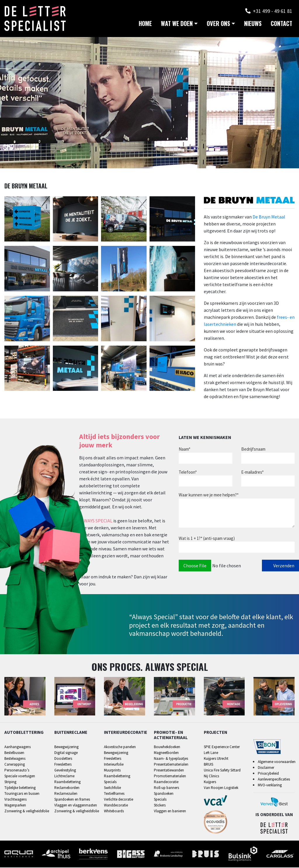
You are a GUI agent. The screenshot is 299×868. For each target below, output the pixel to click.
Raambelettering (67, 782)
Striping (10, 782)
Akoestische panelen (120, 747)
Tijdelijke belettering (20, 788)
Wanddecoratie (116, 806)
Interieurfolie (114, 765)
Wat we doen (177, 26)
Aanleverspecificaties (274, 780)
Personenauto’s (17, 771)
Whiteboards (114, 812)
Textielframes (114, 794)
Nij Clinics (211, 777)
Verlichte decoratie (119, 800)
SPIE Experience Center (222, 747)
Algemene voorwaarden (277, 762)
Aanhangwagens (18, 747)
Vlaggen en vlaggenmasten (76, 806)
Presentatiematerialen (171, 765)
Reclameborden (67, 788)
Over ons (218, 26)
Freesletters (63, 765)
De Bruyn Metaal (269, 218)
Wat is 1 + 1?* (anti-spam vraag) (207, 539)
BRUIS (208, 765)
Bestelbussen (14, 753)
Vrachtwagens (15, 800)
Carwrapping (15, 765)
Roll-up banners (166, 788)
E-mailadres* (252, 473)
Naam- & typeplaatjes (171, 759)
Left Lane (211, 753)
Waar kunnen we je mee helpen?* (209, 496)
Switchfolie (112, 788)
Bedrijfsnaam (253, 450)
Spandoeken (164, 794)
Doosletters (63, 759)
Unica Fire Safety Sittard (222, 771)
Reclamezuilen (66, 794)
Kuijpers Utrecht (216, 759)
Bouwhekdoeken (167, 747)
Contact (281, 26)
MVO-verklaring (270, 786)
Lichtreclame (64, 777)
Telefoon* (188, 473)
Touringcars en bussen (22, 794)
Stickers (160, 806)
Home (145, 26)
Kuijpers (210, 782)
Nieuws (253, 26)
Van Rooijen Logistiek (221, 788)
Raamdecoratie (166, 782)
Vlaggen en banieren (170, 812)
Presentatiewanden (169, 771)
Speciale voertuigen (20, 777)
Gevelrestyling (65, 771)
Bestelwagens (15, 759)
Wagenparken (15, 806)
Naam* (185, 450)
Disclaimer (266, 768)
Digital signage (66, 753)
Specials (110, 782)
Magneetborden (166, 753)
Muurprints (112, 771)
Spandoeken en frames (72, 800)
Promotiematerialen (170, 777)
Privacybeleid (268, 774)
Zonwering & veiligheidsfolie (27, 812)
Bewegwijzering (66, 747)
